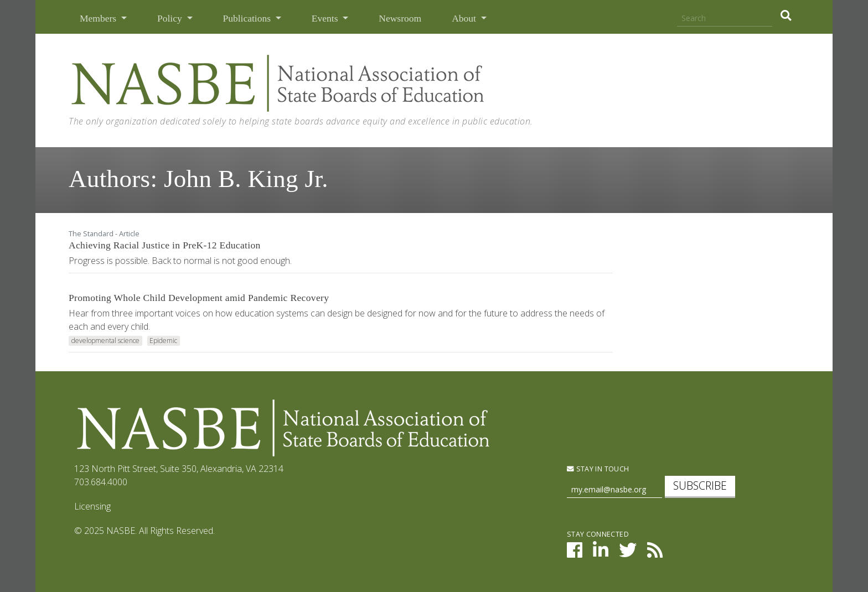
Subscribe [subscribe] (700, 485)
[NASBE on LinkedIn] (601, 553)
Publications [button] (248, 18)
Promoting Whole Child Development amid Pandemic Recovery (199, 298)
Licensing (92, 506)
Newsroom (400, 18)
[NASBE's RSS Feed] (655, 553)
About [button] (465, 18)
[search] (786, 15)
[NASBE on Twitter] (628, 553)
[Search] (725, 19)
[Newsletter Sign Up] (614, 490)
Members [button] (99, 18)
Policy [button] (171, 18)
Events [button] (326, 18)
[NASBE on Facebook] (575, 553)
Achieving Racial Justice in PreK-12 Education (165, 245)
